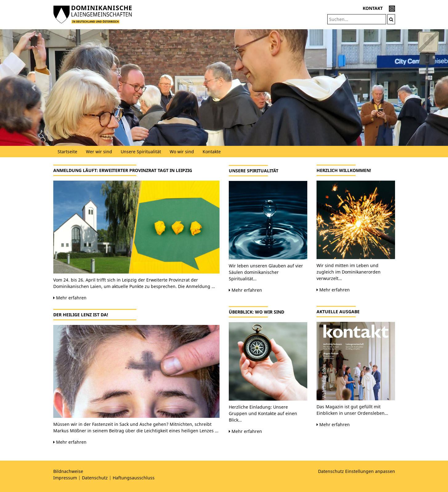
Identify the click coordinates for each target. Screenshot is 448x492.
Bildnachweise (68, 471)
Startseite (67, 152)
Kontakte (212, 152)
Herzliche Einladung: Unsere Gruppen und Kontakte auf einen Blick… (263, 413)
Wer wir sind (99, 152)
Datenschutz (95, 478)
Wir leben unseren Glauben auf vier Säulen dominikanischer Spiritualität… (266, 272)
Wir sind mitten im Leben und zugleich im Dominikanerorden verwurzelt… (349, 272)
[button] (34, 88)
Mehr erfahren (70, 298)
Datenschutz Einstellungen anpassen (357, 471)
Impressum (65, 478)
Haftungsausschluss (134, 478)
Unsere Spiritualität (141, 152)
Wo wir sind (182, 152)
